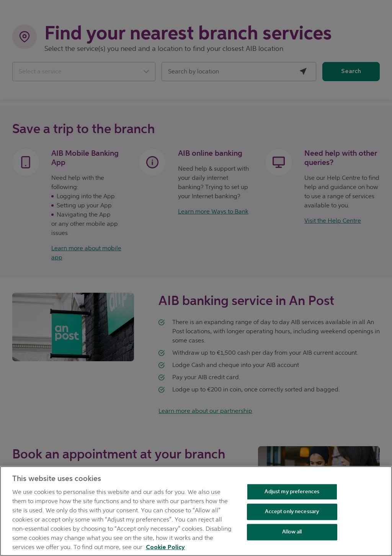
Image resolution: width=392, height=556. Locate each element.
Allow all (292, 532)
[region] (196, 511)
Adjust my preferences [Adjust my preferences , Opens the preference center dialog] (292, 492)
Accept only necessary (292, 512)
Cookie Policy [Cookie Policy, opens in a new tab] (165, 548)
